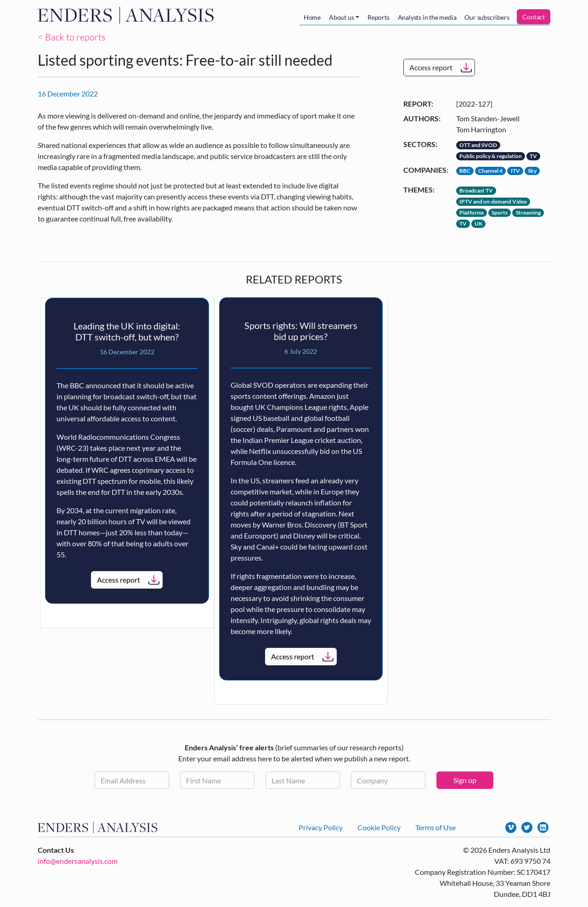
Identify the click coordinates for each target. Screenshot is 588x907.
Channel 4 (490, 171)
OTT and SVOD (478, 145)
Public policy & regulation (491, 156)
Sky (532, 171)
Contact (534, 17)
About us (341, 17)
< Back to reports (72, 37)
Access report (431, 67)
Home (312, 17)
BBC (465, 171)
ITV (515, 171)
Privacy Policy (321, 827)
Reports (379, 17)
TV (533, 156)
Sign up (465, 780)
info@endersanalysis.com (78, 861)
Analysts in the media (427, 17)
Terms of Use (435, 827)
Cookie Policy (379, 827)
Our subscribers (487, 17)
